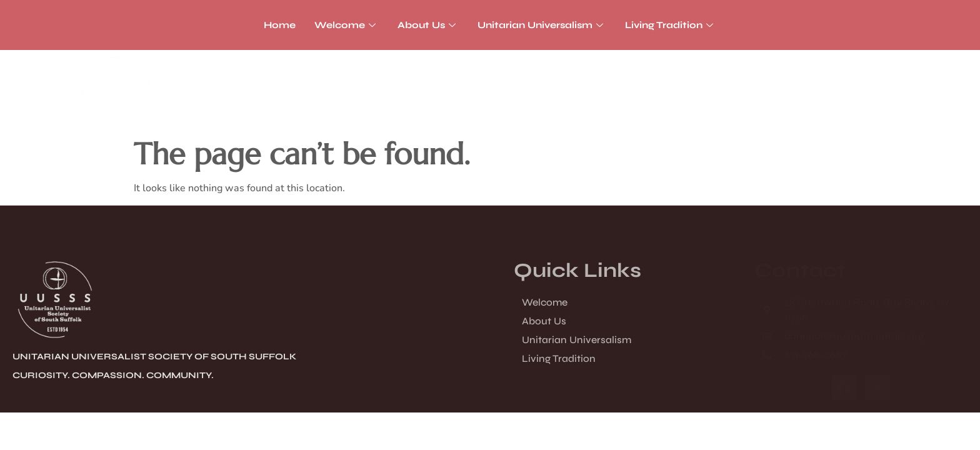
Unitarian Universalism (542, 25)
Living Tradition (671, 25)
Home (280, 25)
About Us (428, 25)
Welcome (347, 25)
